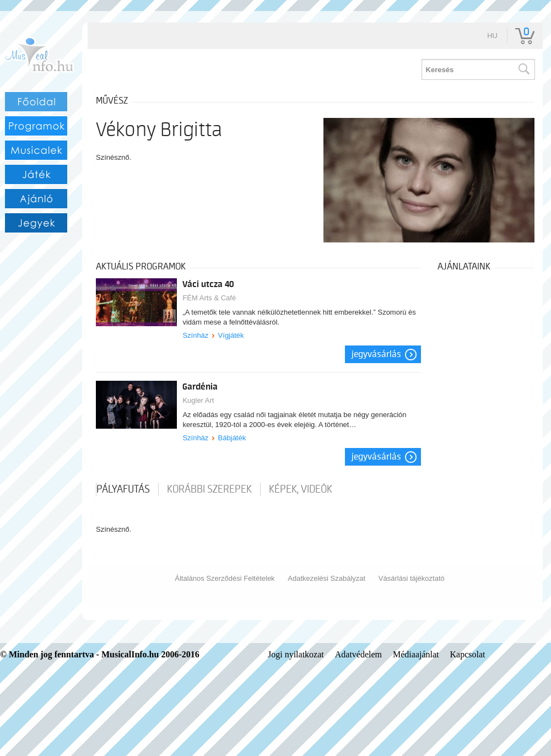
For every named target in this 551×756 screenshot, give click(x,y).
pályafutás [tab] (123, 489)
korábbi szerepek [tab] (209, 489)
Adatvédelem (358, 654)
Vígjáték (231, 335)
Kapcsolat (468, 654)
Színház (195, 335)
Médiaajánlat (416, 654)
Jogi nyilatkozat (296, 654)
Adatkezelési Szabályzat (326, 578)
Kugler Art (198, 400)
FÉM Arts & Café (209, 298)
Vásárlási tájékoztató (412, 578)
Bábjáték (232, 438)
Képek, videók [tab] (301, 489)
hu (492, 36)
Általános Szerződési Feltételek (225, 578)
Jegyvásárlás (376, 354)
